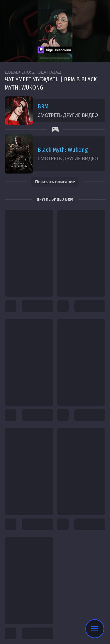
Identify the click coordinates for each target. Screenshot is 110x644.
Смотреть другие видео (68, 115)
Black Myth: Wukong (63, 150)
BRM (43, 106)
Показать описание (55, 182)
